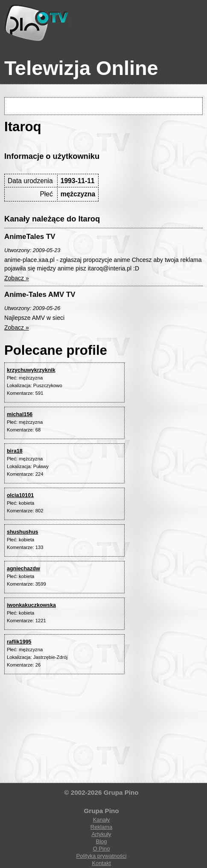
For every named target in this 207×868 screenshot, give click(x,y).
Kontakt (101, 863)
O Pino (102, 849)
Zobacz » (17, 278)
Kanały (102, 820)
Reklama (101, 827)
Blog (101, 841)
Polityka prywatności (102, 856)
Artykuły (101, 834)
